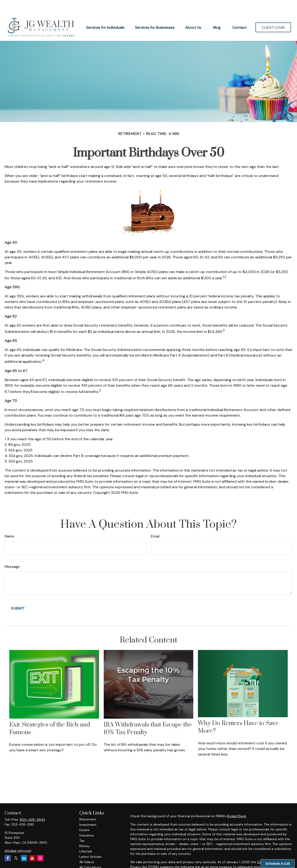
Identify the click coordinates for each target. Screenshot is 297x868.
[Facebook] (8, 844)
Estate (84, 816)
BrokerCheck (237, 802)
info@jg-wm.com (18, 837)
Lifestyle (86, 837)
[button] (105, 13)
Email (155, 522)
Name (9, 522)
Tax (82, 827)
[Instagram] (40, 844)
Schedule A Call (278, 864)
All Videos (87, 848)
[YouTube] (32, 844)
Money (85, 832)
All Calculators (90, 853)
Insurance (87, 821)
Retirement (88, 805)
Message (12, 553)
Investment (88, 811)
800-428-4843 (32, 806)
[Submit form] (18, 594)
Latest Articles (90, 843)
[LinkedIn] (24, 844)
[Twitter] (16, 844)
